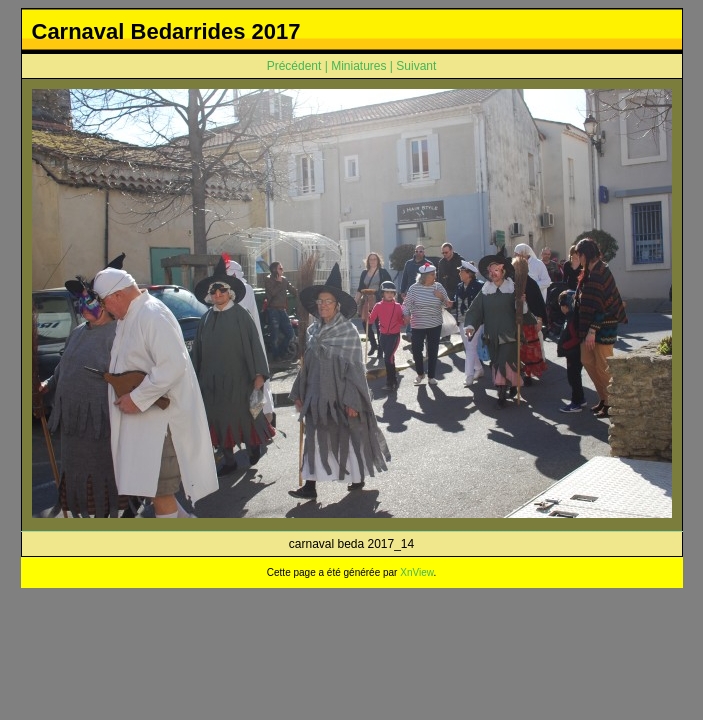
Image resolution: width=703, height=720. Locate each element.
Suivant (416, 66)
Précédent (294, 66)
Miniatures (358, 66)
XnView (416, 572)
